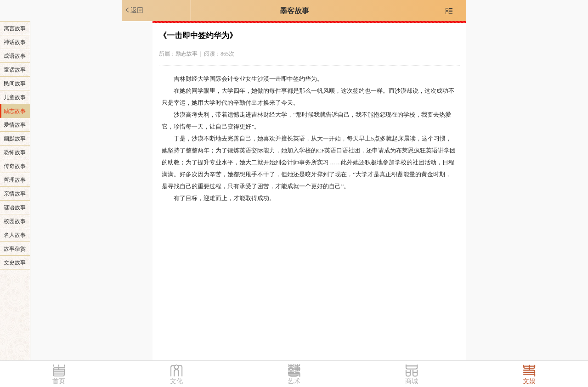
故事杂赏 (15, 249)
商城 (412, 381)
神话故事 (15, 42)
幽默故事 (15, 139)
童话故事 (15, 70)
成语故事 (15, 56)
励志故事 (15, 111)
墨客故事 (294, 11)
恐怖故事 (15, 152)
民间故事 (15, 84)
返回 (134, 10)
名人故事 (15, 235)
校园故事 (15, 221)
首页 (59, 381)
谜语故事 (15, 208)
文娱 (529, 381)
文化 (176, 381)
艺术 (294, 381)
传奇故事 (15, 166)
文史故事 (15, 263)
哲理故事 (15, 180)
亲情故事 (15, 194)
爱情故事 (15, 125)
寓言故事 (15, 28)
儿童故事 (15, 97)
